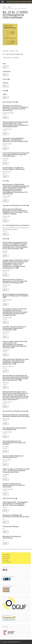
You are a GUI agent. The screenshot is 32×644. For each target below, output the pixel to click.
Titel (4, 64)
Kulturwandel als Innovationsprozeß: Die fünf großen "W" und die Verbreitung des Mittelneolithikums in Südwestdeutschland (16, 124)
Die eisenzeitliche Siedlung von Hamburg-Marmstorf (13, 457)
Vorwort (5, 83)
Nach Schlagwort (7, 562)
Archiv (9, 7)
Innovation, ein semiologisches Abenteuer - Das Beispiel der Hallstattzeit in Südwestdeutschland (15, 140)
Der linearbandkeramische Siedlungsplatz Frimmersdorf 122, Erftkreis (14, 443)
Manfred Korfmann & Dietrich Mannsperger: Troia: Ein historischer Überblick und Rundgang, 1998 (15, 281)
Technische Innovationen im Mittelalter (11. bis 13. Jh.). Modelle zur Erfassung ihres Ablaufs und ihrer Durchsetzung (16, 108)
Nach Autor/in (6, 558)
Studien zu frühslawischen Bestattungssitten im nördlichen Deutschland (14, 485)
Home (4, 7)
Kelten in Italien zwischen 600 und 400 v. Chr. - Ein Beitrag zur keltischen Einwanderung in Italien (16, 470)
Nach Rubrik (6, 560)
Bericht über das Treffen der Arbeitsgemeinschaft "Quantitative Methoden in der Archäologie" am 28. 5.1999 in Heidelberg (15, 211)
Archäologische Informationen (19, 2)
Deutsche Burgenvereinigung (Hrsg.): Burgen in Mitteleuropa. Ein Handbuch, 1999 (16, 296)
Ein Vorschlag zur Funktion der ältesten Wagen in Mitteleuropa (14, 168)
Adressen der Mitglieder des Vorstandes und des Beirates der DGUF (16, 516)
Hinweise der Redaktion (11, 526)
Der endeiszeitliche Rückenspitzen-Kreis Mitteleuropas (15, 429)
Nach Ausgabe (6, 557)
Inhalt (5, 94)
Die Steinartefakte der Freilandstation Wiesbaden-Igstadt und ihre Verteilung (16, 415)
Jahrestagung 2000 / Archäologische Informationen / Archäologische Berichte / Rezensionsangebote (15, 504)
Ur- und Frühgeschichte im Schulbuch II (16, 225)
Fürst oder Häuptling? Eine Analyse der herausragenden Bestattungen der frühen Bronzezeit (16, 154)
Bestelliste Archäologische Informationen (12, 537)
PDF (6, 67)
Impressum (7, 71)
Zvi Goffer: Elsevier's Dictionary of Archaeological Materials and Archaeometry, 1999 (14, 328)
